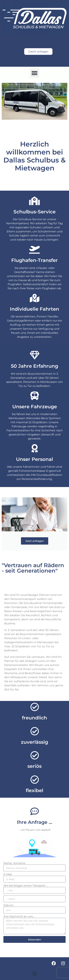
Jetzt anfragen (35, 541)
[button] (35, 73)
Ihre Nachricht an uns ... (19, 917)
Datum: (9, 905)
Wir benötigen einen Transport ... (26, 886)
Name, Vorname (14, 863)
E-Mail (8, 874)
